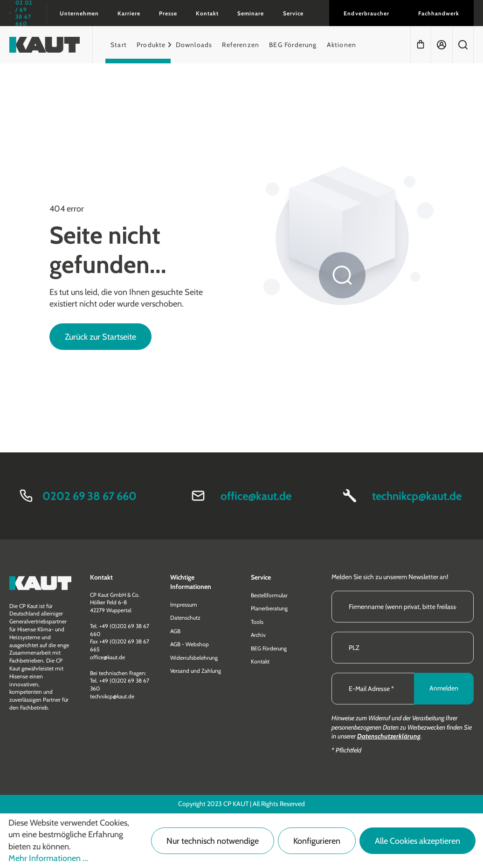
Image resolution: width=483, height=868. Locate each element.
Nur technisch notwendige (213, 841)
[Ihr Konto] (442, 45)
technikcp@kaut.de (417, 496)
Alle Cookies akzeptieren (417, 841)
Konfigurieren (317, 841)
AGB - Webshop (190, 644)
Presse (168, 13)
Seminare (251, 13)
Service (293, 13)
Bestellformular (269, 595)
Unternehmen (79, 13)
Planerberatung (269, 608)
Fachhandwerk (439, 13)
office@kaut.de (256, 496)
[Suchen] (463, 45)
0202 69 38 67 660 (90, 496)
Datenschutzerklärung (389, 736)
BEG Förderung (269, 648)
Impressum (184, 605)
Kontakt (207, 13)
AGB (175, 631)
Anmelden (444, 688)
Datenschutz (185, 618)
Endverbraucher (366, 13)
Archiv (258, 635)
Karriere (129, 13)
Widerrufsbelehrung (194, 658)
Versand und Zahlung (196, 671)
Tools (257, 622)
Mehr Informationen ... (48, 858)
